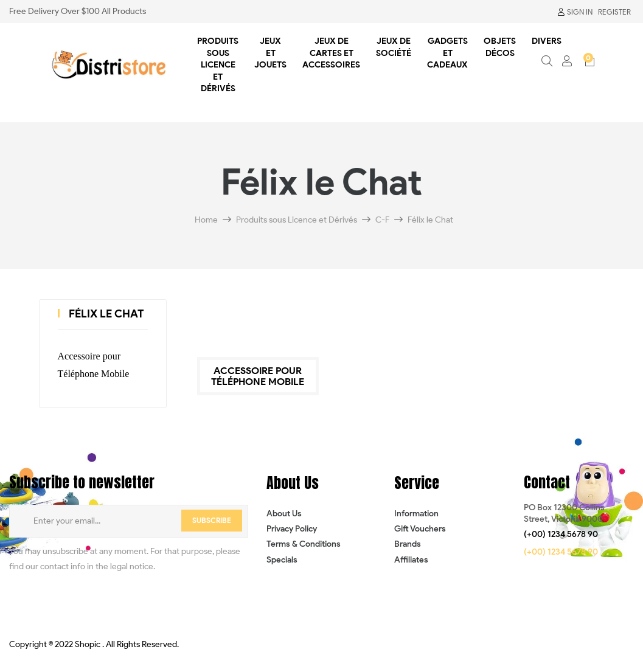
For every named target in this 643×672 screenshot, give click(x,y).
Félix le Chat (106, 314)
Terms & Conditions (304, 544)
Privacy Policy (292, 529)
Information (416, 514)
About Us (284, 514)
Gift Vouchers (420, 529)
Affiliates (411, 560)
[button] (561, 535)
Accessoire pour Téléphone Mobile (94, 365)
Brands (408, 544)
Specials (282, 560)
